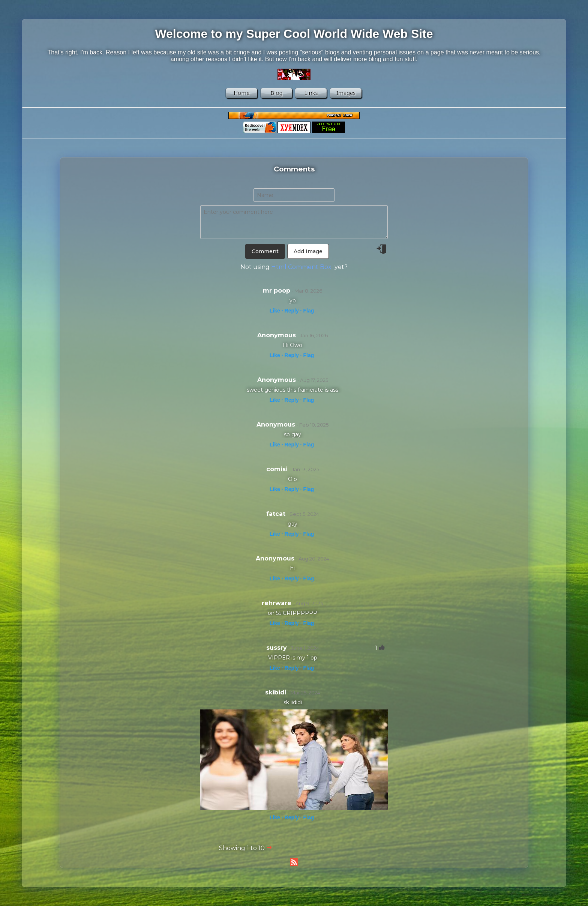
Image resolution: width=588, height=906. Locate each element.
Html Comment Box (301, 267)
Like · (276, 311)
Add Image (308, 251)
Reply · (293, 311)
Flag (308, 311)
